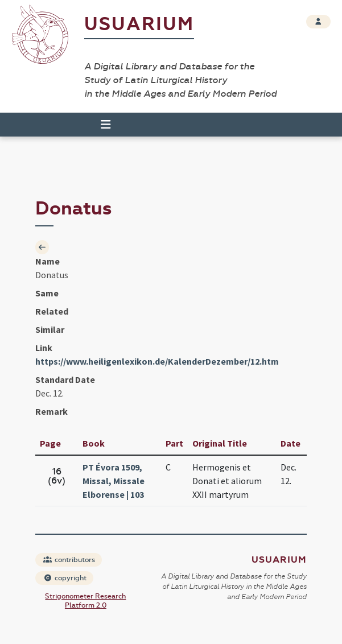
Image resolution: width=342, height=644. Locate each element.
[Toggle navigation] (101, 125)
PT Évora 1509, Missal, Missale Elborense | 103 (114, 481)
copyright (65, 578)
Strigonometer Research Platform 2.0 (85, 601)
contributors (69, 560)
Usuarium (139, 24)
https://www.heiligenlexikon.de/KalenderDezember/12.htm (157, 361)
